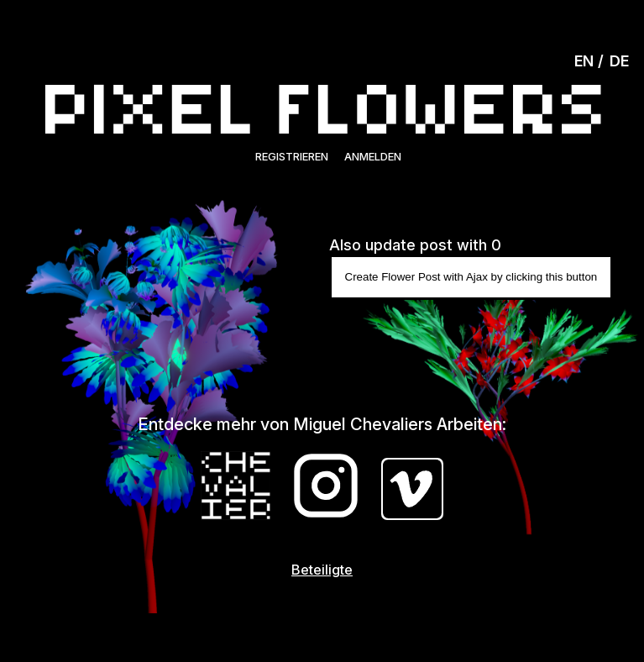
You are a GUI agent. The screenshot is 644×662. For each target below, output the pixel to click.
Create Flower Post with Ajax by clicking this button (471, 277)
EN (584, 61)
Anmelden (373, 156)
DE (619, 61)
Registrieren (292, 156)
